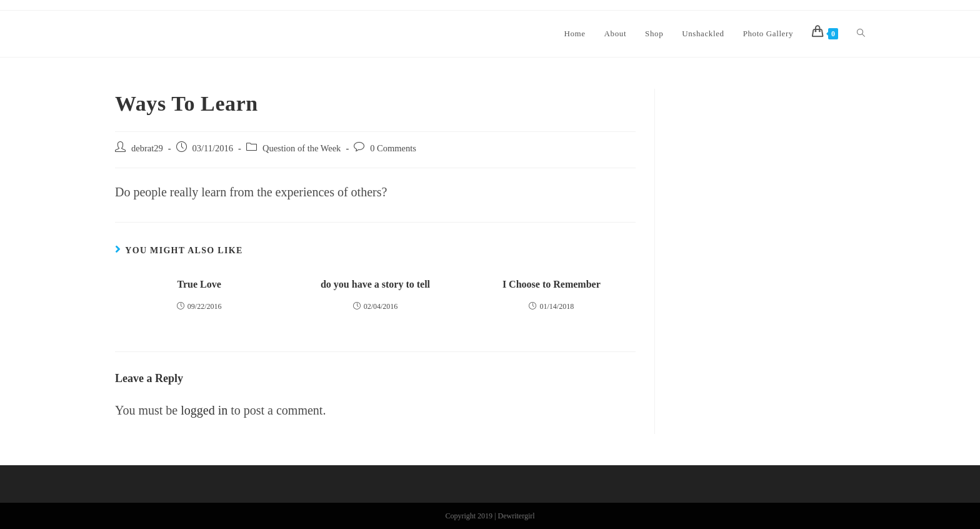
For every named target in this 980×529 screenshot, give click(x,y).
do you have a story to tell (375, 284)
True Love (199, 284)
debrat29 (147, 148)
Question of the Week (302, 148)
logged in (204, 410)
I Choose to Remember (552, 284)
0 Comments (393, 148)
